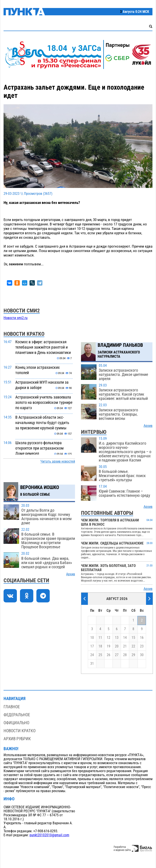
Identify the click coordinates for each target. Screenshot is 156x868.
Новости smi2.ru (16, 318)
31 (92, 664)
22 (133, 646)
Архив (71, 574)
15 (133, 638)
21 (125, 646)
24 (92, 655)
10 (92, 638)
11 (100, 638)
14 (125, 638)
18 (100, 646)
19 (109, 646)
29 (133, 655)
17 (92, 646)
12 (109, 638)
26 (109, 655)
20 (117, 646)
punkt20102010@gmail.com (49, 835)
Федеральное (17, 715)
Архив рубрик (17, 739)
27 (117, 655)
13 (117, 638)
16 (142, 638)
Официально (16, 723)
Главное (12, 707)
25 (100, 655)
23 (142, 646)
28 (125, 655)
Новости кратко (20, 731)
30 (142, 655)
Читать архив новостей (58, 462)
